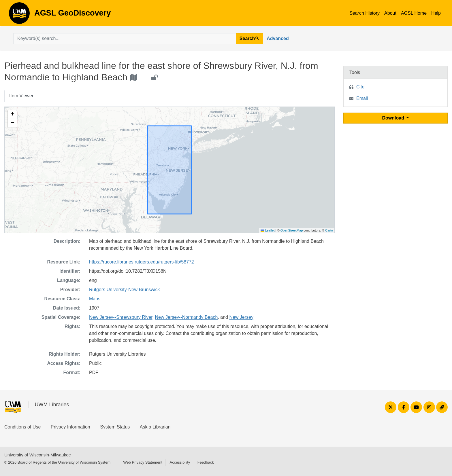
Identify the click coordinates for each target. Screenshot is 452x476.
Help (436, 13)
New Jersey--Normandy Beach (187, 317)
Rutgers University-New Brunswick (124, 290)
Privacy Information (70, 427)
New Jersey (241, 317)
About (390, 13)
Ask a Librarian (155, 427)
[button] (12, 115)
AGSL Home (414, 13)
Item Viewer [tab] (21, 96)
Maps (95, 299)
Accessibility (180, 462)
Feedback (206, 462)
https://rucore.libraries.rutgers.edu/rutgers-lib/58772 (142, 262)
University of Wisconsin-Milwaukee (38, 455)
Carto (329, 230)
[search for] (125, 39)
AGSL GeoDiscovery (19, 15)
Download (394, 118)
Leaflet (268, 230)
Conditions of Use (22, 427)
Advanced (278, 38)
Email (362, 98)
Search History (365, 13)
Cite (360, 87)
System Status (115, 427)
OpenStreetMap (292, 230)
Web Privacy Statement (143, 462)
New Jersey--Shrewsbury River (121, 317)
